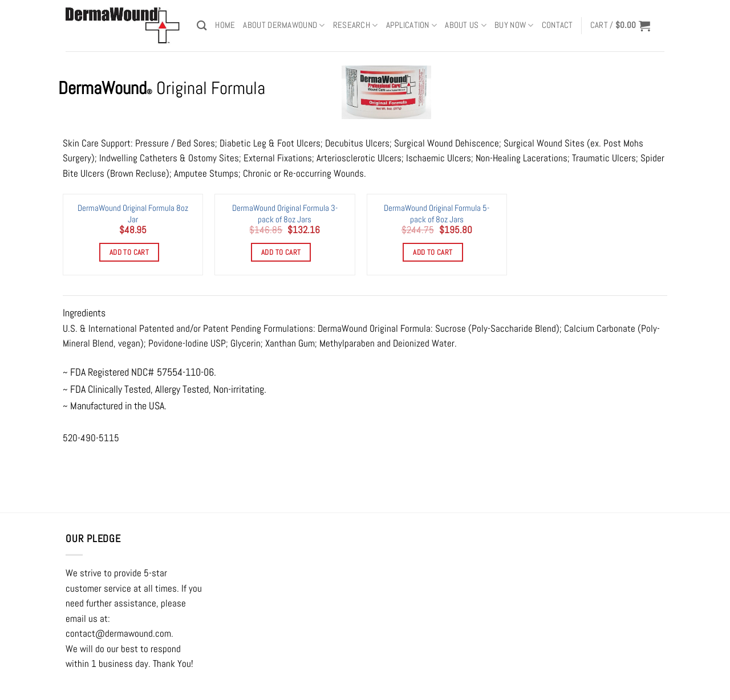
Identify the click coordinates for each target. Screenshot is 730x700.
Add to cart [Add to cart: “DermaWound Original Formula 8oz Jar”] (129, 252)
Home (225, 25)
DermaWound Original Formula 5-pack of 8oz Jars (437, 213)
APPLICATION (412, 25)
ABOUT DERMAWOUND (284, 25)
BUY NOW (514, 25)
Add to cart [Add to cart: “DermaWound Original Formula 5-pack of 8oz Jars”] (433, 252)
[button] (620, 26)
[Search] (202, 25)
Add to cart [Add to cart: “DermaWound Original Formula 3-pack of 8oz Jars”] (281, 252)
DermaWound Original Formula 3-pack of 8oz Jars (285, 213)
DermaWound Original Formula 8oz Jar (133, 213)
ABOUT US (466, 25)
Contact (557, 25)
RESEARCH (356, 25)
